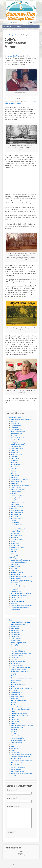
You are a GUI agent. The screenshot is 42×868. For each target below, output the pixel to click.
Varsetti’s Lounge (16, 488)
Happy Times (15, 537)
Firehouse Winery (16, 446)
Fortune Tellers (15, 531)
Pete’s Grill (14, 469)
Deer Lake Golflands (17, 512)
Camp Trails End (16, 639)
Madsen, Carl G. (16, 591)
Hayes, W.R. (15, 682)
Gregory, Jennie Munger (18, 670)
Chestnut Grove (16, 641)
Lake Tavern (14, 461)
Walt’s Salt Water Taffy (18, 490)
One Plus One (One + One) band (21, 593)
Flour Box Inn (15, 450)
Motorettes (14, 703)
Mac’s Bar (14, 463)
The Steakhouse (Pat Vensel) (20, 479)
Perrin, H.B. (14, 717)
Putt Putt (13, 552)
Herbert (13, 686)
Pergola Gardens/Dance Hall (20, 715)
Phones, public (15, 719)
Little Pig (13, 541)
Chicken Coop (15, 423)
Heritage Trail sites (14, 35)
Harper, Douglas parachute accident (22, 577)
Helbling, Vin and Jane (18, 684)
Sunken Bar (14, 483)
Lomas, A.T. (14, 589)
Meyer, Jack (14, 699)
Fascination (14, 527)
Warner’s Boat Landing (18, 767)
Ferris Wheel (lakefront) (18, 529)
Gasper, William (16, 663)
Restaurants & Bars (15, 417)
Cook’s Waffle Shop (17, 430)
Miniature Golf (15, 546)
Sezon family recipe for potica (20, 608)
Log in (21, 852)
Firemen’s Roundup (17, 655)
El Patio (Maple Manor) (18, 444)
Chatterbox (14, 421)
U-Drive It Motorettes (17, 763)
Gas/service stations (17, 666)
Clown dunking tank (17, 510)
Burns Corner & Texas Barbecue (21, 419)
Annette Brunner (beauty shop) (20, 560)
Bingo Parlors (15, 504)
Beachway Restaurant (17, 506)
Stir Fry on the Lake (17, 481)
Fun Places (12, 494)
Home (6, 35)
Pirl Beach (14, 724)
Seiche (13, 746)
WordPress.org (21, 855)
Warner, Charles (16, 769)
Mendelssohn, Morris (17, 697)
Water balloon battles (17, 771)
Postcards (14, 730)
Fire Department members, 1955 (21, 653)
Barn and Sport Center (18, 502)
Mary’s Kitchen (15, 465)
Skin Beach (14, 748)
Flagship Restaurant (17, 448)
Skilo (12, 554)
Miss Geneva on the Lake (19, 701)
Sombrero (14, 477)
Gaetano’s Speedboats (18, 661)
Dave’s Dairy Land (16, 434)
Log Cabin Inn (15, 543)
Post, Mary (14, 599)
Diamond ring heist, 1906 (18, 643)
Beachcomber (15, 632)
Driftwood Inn (15, 442)
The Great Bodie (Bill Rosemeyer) (21, 606)
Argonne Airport (15, 626)
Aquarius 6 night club (17, 496)
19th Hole (14, 550)
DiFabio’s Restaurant (17, 438)
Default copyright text (11, 864)
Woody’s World (15, 556)
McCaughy (14, 690)
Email (12, 798)
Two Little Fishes (16, 759)
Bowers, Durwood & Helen (19, 562)
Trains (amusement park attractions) (22, 761)
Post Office (14, 734)
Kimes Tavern (15, 459)
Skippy (13, 750)
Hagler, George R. (16, 575)
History (11, 620)
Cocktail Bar (14, 427)
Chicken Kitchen (16, 425)
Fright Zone (14, 659)
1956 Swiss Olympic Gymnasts (20, 622)
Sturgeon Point (15, 753)
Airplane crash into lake (18, 624)
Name (12, 790)
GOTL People (13, 558)
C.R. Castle (14, 568)
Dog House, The (16, 440)
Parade (13, 711)
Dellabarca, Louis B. (17, 572)
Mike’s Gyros (15, 467)
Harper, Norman (16, 579)
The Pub (13, 471)
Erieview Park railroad (17, 525)
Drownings (14, 647)
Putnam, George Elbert (18, 601)
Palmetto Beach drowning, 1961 (21, 709)
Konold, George (16, 585)
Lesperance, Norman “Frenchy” (20, 587)
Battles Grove (15, 628)
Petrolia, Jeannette (16, 597)
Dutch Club (14, 649)
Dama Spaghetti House (18, 432)
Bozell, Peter (15, 564)
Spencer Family (15, 610)
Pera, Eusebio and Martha (19, 595)
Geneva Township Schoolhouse (20, 668)
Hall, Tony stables (16, 535)
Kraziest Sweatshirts (17, 539)
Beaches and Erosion (17, 630)
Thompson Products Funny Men (21, 757)
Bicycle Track (15, 500)
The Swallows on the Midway (20, 485)
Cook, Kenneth (15, 570)
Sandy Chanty (15, 475)
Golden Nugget (15, 452)
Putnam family (15, 736)
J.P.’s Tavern (15, 456)
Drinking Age (15, 645)
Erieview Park (15, 523)
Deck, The (14, 436)
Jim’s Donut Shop (16, 454)
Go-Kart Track (15, 533)
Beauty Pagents (16, 498)
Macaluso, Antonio (16, 692)
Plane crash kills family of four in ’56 (22, 726)
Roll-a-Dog (14, 473)
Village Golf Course (17, 765)
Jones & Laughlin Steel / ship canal (21, 688)
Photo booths (15, 721)
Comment (13, 806)
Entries (21, 853)
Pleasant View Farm (17, 728)
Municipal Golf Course (18, 548)
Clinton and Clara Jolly (12, 56)
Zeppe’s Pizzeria (16, 492)
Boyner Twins (15, 637)
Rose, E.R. (14, 604)
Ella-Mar (13, 521)
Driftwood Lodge (16, 519)
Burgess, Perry (15, 566)
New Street (14, 705)
